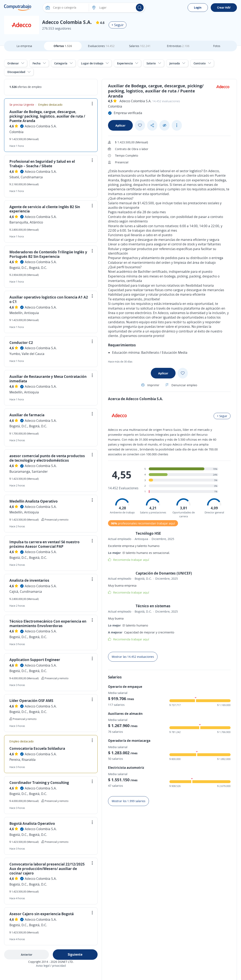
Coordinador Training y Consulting (39, 782)
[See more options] (177, 125)
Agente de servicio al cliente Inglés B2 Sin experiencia (45, 209)
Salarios (140, 46)
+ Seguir (118, 25)
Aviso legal (43, 966)
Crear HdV (224, 7)
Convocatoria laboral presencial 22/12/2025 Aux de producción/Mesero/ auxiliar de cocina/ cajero (47, 868)
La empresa (24, 46)
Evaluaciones (101, 46)
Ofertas (63, 46)
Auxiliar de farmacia (27, 415)
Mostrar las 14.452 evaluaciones (133, 657)
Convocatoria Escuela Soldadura (37, 748)
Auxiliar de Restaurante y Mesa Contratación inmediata (48, 379)
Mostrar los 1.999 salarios (128, 801)
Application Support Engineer (35, 660)
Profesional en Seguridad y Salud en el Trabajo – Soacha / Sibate (42, 164)
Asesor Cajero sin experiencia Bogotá (42, 914)
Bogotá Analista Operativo (32, 823)
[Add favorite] (140, 125)
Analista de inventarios (29, 580)
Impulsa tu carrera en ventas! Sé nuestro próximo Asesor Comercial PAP (44, 544)
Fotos (217, 46)
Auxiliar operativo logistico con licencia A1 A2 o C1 (49, 299)
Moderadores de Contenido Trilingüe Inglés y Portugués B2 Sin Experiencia (48, 254)
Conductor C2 (21, 342)
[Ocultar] (164, 125)
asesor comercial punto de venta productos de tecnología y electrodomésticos (47, 458)
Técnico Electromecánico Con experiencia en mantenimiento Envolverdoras (48, 623)
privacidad (59, 966)
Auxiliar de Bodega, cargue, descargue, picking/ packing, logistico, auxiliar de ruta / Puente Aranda (47, 116)
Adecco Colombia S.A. (41, 126)
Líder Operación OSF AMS (31, 700)
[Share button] (152, 125)
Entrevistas (178, 46)
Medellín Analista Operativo (34, 501)
